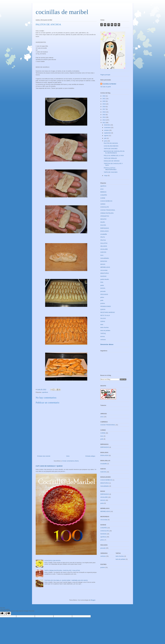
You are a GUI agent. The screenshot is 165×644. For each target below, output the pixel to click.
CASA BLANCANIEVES (111, 146)
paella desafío (105, 279)
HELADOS (104, 246)
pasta (102, 285)
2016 (104, 112)
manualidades (105, 258)
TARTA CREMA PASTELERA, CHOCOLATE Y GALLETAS (62, 570)
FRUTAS (103, 240)
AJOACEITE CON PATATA (52, 561)
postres (103, 303)
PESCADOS (104, 294)
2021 (104, 99)
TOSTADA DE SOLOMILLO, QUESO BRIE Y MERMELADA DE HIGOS (66, 580)
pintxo (102, 297)
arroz (102, 189)
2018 (104, 107)
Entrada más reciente (44, 456)
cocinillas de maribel (62, 12)
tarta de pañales (105, 330)
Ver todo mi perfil (106, 87)
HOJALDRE (104, 249)
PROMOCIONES (106, 306)
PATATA (103, 288)
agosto (106, 136)
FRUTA (103, 237)
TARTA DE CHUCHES (111, 149)
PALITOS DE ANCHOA (111, 143)
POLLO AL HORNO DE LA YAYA (114, 156)
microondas (104, 270)
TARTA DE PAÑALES (110, 158)
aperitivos (45, 392)
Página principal (105, 75)
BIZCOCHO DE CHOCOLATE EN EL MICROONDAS (114, 152)
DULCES (103, 225)
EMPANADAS (105, 228)
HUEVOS (103, 252)
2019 (104, 104)
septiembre (108, 133)
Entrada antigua (90, 456)
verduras (103, 340)
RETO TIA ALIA (105, 315)
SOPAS (103, 321)
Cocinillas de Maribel (109, 84)
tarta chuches (104, 327)
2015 (104, 115)
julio (106, 138)
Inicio (68, 456)
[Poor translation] (8, 613)
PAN (102, 282)
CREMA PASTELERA (107, 213)
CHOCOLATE (105, 207)
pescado (103, 291)
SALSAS (103, 318)
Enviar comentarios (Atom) (71, 461)
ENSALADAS (104, 231)
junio (106, 141)
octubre (107, 130)
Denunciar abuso (107, 344)
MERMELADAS (105, 267)
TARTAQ (103, 333)
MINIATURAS (105, 273)
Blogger (93, 600)
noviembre (108, 128)
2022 (104, 96)
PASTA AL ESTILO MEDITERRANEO (110, 169)
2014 (104, 117)
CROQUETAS (105, 216)
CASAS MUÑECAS (106, 201)
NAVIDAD (103, 276)
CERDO (103, 204)
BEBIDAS (103, 192)
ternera (103, 336)
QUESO (103, 309)
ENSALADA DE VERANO (112, 161)
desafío (103, 222)
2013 (104, 120)
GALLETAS (104, 243)
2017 (104, 109)
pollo (102, 300)
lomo (102, 255)
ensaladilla (104, 234)
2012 (104, 123)
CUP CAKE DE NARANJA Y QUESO (49, 466)
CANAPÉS (104, 195)
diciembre (107, 125)
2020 (104, 101)
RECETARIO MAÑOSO (108, 312)
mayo (106, 176)
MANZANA (104, 261)
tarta (102, 324)
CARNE (103, 198)
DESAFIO (103, 219)
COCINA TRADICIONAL (108, 210)
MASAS (103, 264)
